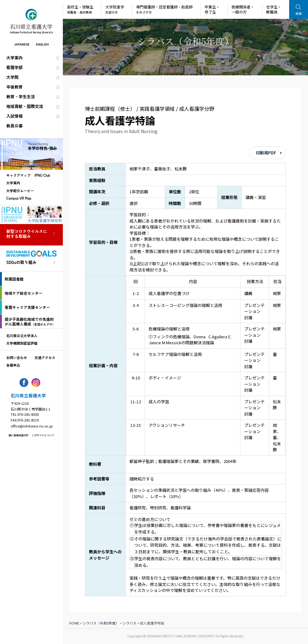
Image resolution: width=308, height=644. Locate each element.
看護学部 (14, 67)
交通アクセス (45, 357)
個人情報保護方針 (19, 435)
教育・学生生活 (21, 97)
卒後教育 (14, 87)
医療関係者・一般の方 (243, 9)
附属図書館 (14, 279)
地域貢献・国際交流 (25, 106)
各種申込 (13, 365)
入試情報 (14, 116)
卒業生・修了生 (212, 9)
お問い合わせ (17, 357)
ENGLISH (43, 44)
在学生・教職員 (274, 9)
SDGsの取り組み (21, 263)
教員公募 (14, 126)
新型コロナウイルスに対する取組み (27, 234)
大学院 (12, 77)
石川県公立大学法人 (22, 335)
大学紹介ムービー (20, 191)
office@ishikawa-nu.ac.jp (32, 426)
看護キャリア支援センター (27, 307)
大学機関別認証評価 (22, 343)
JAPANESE (22, 44)
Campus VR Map (19, 198)
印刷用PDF (266, 153)
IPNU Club (42, 175)
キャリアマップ (18, 175)
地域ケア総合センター (24, 293)
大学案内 (14, 58)
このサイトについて (43, 435)
